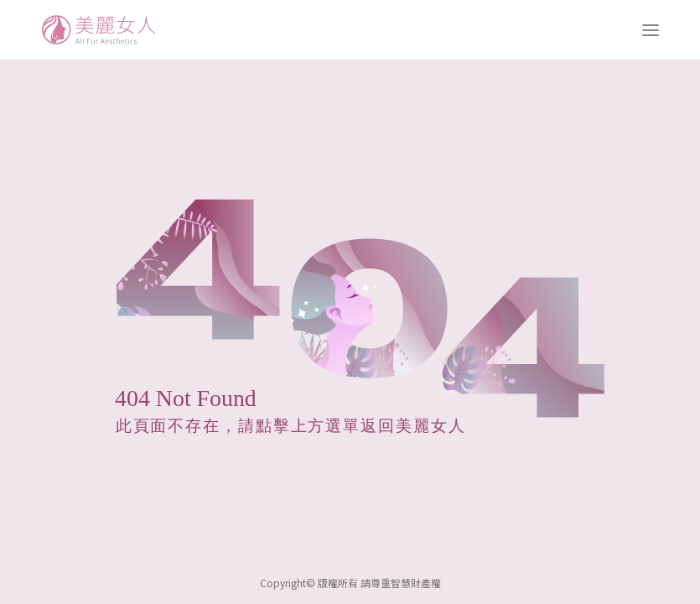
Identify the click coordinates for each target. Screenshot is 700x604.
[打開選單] (651, 30)
